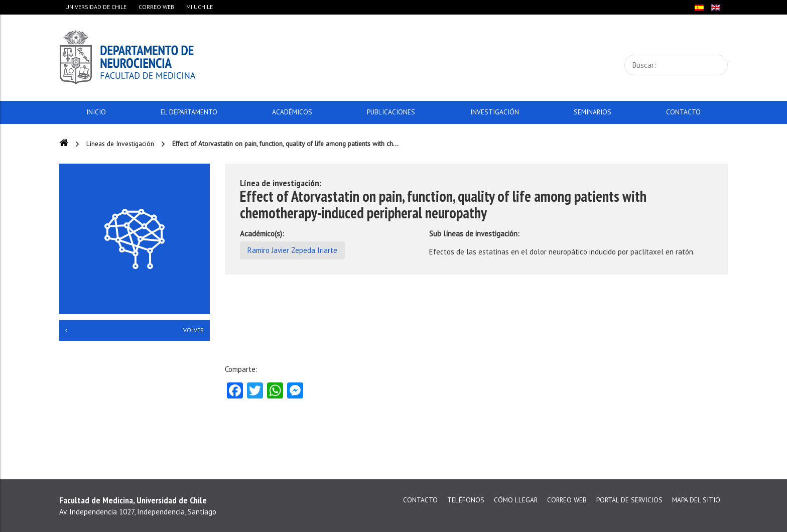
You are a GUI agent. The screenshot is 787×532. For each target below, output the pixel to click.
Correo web (156, 7)
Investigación (495, 112)
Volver (135, 330)
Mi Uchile (200, 7)
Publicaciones (391, 112)
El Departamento (189, 112)
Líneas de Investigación (120, 144)
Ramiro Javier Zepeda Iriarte (292, 250)
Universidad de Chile (96, 7)
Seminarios (593, 112)
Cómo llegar (516, 500)
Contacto (683, 112)
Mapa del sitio (696, 500)
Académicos (292, 112)
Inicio (96, 112)
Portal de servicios (629, 500)
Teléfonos (466, 500)
